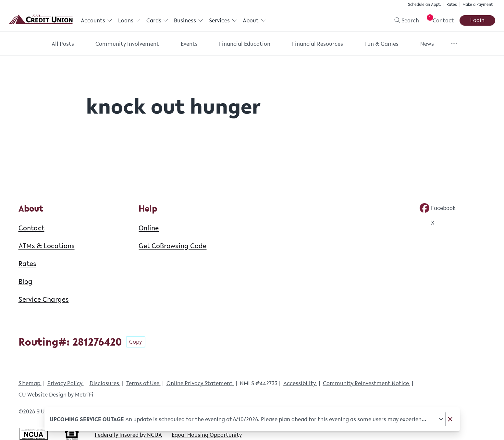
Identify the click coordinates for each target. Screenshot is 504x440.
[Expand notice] (441, 419)
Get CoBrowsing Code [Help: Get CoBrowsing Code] (172, 246)
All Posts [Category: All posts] (63, 44)
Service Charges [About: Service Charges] (44, 299)
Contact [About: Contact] (31, 228)
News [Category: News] (427, 44)
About (254, 20)
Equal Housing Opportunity (207, 435)
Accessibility (300, 383)
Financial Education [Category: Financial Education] (245, 44)
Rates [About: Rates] (27, 263)
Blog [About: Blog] (25, 281)
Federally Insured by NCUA (128, 435)
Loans (129, 20)
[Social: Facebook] (437, 208)
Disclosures (105, 383)
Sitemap (30, 383)
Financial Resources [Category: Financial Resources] (318, 44)
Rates (452, 4)
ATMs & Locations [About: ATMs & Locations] (47, 246)
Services (223, 20)
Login (477, 20)
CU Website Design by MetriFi (56, 395)
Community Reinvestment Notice (367, 383)
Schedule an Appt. (424, 4)
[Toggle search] (404, 20)
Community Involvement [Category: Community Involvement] (127, 44)
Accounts (97, 20)
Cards (157, 20)
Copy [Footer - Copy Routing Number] (135, 342)
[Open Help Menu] (439, 20)
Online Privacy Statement (200, 383)
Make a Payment (478, 4)
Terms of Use (143, 383)
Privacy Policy (66, 383)
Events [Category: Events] (189, 44)
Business (189, 20)
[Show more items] (454, 44)
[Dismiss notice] (450, 419)
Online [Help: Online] (149, 228)
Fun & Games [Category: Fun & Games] (381, 44)
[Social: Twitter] (427, 223)
